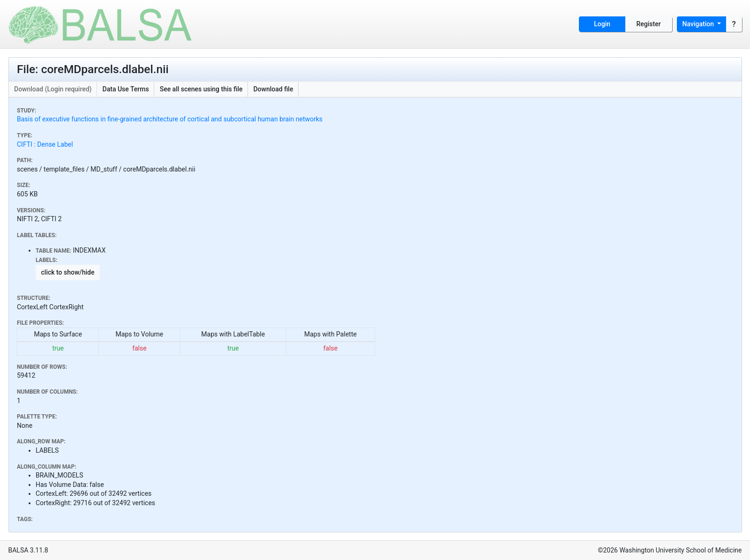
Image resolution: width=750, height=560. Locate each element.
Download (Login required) (53, 89)
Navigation (699, 24)
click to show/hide (68, 272)
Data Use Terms (126, 89)
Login (602, 24)
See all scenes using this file (201, 89)
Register (649, 24)
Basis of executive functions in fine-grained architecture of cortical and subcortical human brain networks (170, 119)
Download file (273, 89)
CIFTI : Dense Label (45, 144)
